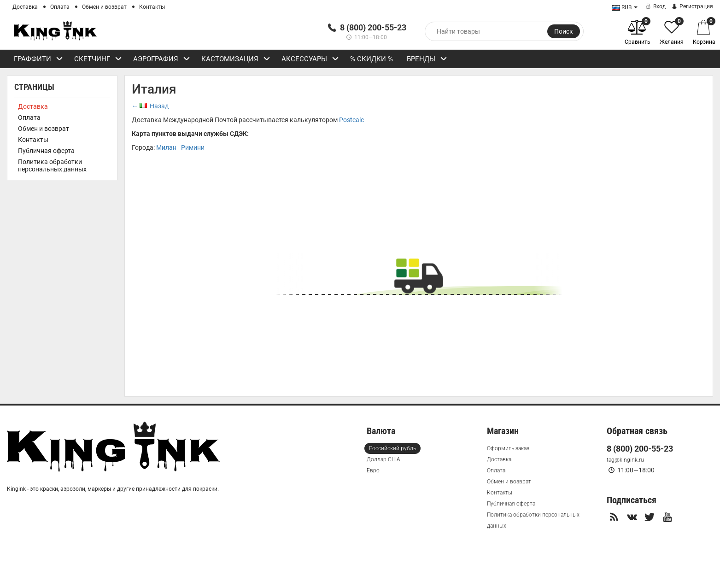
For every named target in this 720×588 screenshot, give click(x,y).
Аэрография (162, 60)
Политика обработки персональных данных (52, 165)
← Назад (150, 106)
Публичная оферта (46, 151)
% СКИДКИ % (372, 59)
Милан (166, 147)
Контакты (152, 7)
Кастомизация (236, 60)
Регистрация (692, 6)
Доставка (25, 7)
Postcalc (351, 120)
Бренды (427, 60)
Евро (373, 470)
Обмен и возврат (104, 7)
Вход (655, 6)
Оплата (60, 7)
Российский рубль (392, 448)
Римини (193, 147)
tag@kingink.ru (625, 460)
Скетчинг (98, 60)
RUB (622, 7)
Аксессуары (310, 60)
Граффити (38, 60)
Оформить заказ (508, 448)
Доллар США (383, 459)
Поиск (564, 31)
